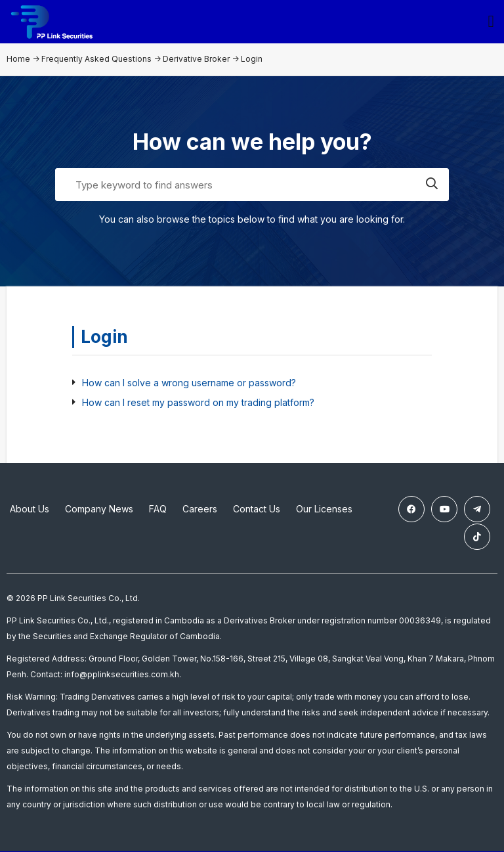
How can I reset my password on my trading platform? (198, 405)
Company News (99, 511)
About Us (30, 511)
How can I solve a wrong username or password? (189, 385)
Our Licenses (324, 511)
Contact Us (257, 511)
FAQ (158, 511)
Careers (200, 511)
